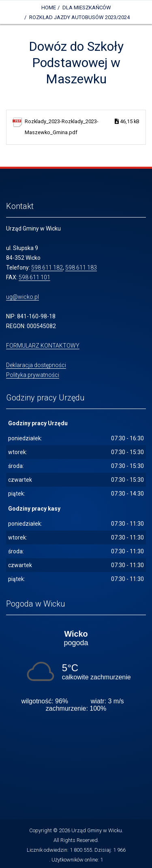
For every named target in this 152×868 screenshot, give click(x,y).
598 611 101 (34, 277)
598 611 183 (81, 268)
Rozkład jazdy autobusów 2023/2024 (79, 17)
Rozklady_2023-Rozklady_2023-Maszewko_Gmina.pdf (82, 126)
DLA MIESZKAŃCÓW (87, 8)
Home (49, 8)
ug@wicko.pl (22, 297)
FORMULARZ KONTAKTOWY (43, 346)
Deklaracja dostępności (36, 365)
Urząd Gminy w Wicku (97, 830)
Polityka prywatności (33, 375)
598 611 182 (47, 268)
